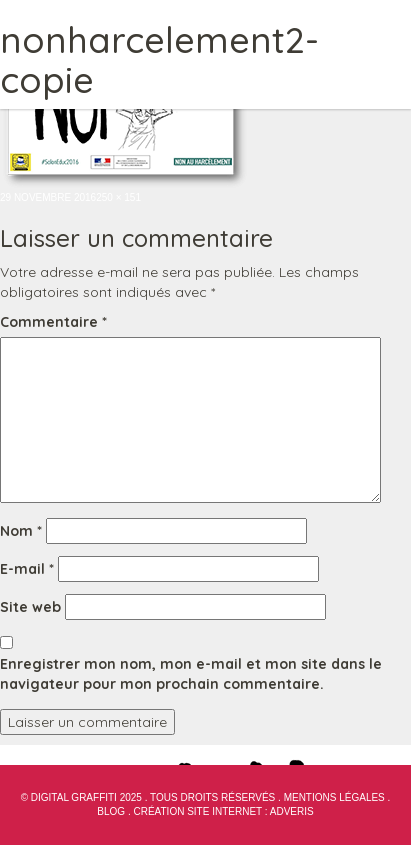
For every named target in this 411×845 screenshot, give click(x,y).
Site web (30, 607)
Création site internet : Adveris (223, 811)
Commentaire (53, 322)
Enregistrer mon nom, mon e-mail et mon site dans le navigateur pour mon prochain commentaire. (191, 674)
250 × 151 (118, 197)
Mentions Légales (334, 797)
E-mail (27, 569)
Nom (21, 531)
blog (111, 811)
